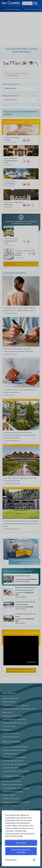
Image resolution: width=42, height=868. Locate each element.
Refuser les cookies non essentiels (21, 851)
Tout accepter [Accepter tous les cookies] (21, 843)
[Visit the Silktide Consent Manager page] (34, 860)
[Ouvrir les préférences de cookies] (11, 860)
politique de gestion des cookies (18, 834)
